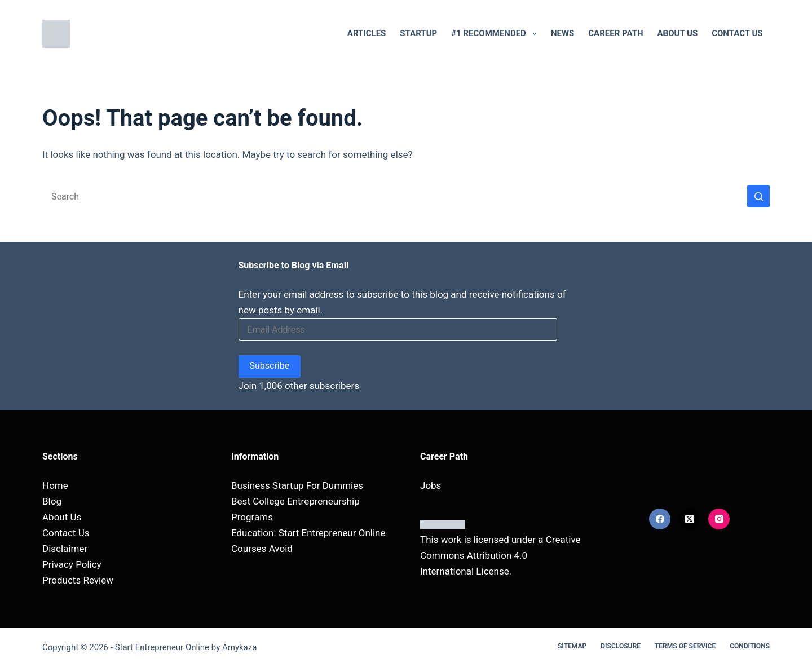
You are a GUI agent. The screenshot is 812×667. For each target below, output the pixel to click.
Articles (367, 33)
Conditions (750, 646)
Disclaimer (65, 549)
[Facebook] (660, 519)
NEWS (562, 33)
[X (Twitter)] (690, 519)
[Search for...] (395, 196)
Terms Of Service (685, 646)
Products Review (78, 580)
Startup (418, 33)
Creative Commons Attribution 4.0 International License (500, 555)
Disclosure (621, 646)
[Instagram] (719, 519)
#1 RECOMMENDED (496, 34)
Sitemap (572, 646)
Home (55, 485)
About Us (678, 33)
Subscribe (270, 366)
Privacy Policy (72, 564)
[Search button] (758, 196)
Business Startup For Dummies (297, 485)
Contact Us (737, 33)
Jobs (431, 485)
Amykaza (239, 647)
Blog (52, 501)
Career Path (615, 33)
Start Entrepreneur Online (162, 647)
